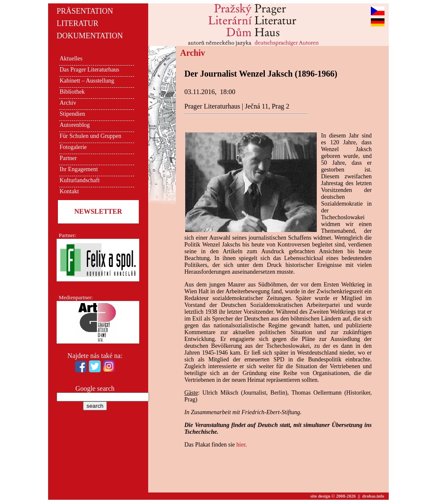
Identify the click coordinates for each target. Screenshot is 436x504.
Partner (68, 158)
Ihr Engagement (79, 169)
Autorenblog (75, 125)
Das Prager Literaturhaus (89, 70)
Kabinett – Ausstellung (87, 81)
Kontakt (69, 191)
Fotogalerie (73, 147)
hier (241, 445)
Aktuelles (71, 59)
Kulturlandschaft (80, 180)
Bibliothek (72, 92)
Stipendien (72, 114)
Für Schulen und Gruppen (90, 136)
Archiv (68, 103)
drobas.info (373, 496)
